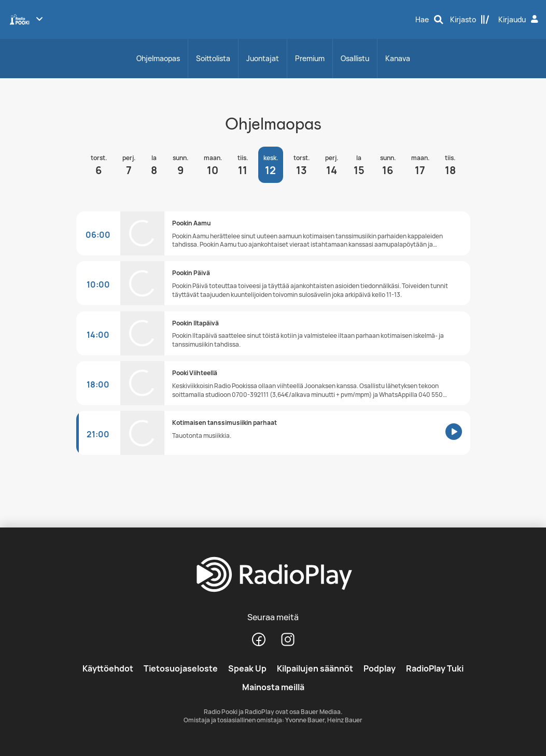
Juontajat (263, 58)
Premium (310, 58)
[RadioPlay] (273, 575)
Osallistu (355, 58)
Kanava (398, 58)
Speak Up (247, 668)
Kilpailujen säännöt (315, 668)
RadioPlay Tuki (435, 668)
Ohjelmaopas (158, 58)
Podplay (380, 668)
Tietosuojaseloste (181, 668)
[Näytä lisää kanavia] (39, 19)
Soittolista (213, 58)
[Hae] (429, 20)
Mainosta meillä (273, 687)
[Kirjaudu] (520, 20)
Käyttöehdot (108, 668)
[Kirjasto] (470, 20)
